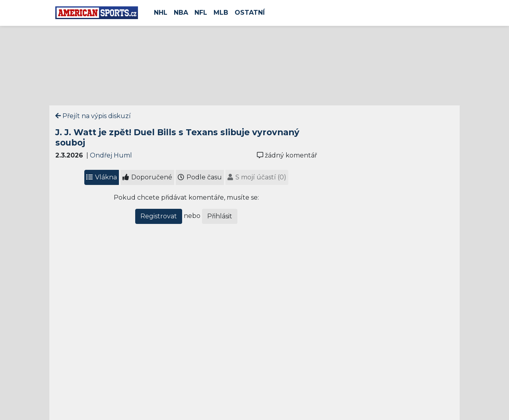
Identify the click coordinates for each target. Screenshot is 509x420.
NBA (181, 13)
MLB (221, 13)
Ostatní (250, 13)
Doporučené (147, 177)
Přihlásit (220, 216)
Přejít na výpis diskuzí (93, 116)
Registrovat (159, 216)
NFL (201, 13)
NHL (161, 13)
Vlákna (102, 177)
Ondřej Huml (111, 155)
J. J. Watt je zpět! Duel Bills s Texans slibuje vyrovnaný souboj (177, 137)
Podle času (200, 177)
